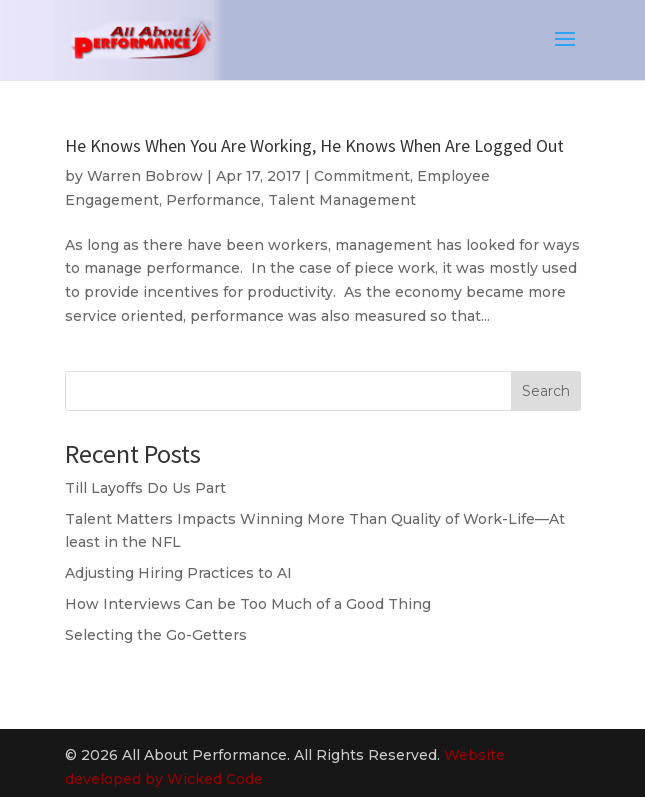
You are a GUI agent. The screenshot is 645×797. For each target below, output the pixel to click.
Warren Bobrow (145, 176)
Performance (213, 200)
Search (546, 391)
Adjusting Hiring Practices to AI (178, 573)
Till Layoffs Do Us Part (145, 488)
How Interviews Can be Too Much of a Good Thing (248, 604)
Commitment (362, 176)
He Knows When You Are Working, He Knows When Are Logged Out (314, 145)
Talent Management (342, 200)
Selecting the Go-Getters (156, 635)
